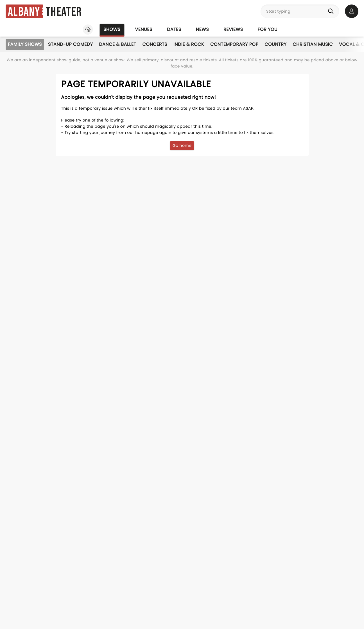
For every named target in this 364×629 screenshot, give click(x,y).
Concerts (155, 44)
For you (267, 29)
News (202, 29)
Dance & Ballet (117, 44)
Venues (144, 29)
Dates (174, 29)
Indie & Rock (189, 44)
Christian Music (313, 44)
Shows (112, 29)
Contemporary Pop (234, 44)
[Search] (332, 11)
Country (275, 44)
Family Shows (25, 44)
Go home (182, 145)
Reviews (233, 29)
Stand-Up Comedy (70, 44)
